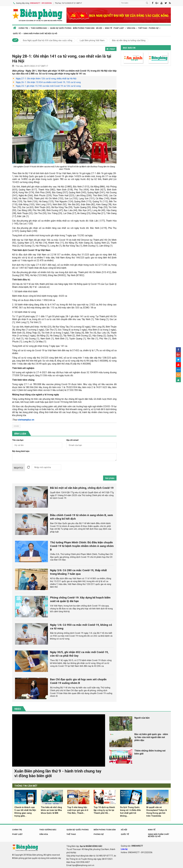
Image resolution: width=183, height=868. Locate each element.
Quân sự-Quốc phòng (61, 28)
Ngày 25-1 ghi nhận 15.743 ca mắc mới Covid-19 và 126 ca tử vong (48, 86)
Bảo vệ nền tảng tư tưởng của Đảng (129, 40)
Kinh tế (109, 28)
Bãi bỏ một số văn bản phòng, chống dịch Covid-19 (82, 487)
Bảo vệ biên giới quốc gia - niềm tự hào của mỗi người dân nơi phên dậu (151, 737)
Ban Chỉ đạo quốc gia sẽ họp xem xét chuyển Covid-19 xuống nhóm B (78, 681)
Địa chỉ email (72, 440)
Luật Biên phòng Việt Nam (92, 40)
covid (16, 426)
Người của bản (142, 717)
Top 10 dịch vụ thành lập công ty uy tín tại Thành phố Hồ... (104, 810)
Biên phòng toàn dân (84, 28)
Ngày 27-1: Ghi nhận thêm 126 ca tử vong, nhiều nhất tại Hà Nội (46, 78)
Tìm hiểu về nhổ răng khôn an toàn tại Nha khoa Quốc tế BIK (51, 810)
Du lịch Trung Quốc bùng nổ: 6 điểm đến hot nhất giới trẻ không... (130, 811)
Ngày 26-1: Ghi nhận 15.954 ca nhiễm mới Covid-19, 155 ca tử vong (48, 82)
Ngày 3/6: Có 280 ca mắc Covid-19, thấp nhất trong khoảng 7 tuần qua (78, 572)
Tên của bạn (18, 440)
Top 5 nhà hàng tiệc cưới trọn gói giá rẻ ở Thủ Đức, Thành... (78, 810)
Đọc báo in (129, 47)
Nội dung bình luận (21, 451)
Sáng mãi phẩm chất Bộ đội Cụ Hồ (40, 33)
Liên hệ (124, 849)
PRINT (111, 49)
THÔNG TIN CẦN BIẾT (26, 785)
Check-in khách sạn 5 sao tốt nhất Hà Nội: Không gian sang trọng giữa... (25, 811)
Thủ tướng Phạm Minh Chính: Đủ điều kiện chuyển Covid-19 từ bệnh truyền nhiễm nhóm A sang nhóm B (82, 546)
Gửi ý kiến (110, 478)
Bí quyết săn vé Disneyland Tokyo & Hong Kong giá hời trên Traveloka (157, 811)
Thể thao (143, 28)
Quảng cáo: (132, 845)
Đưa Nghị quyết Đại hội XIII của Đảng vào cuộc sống (48, 40)
